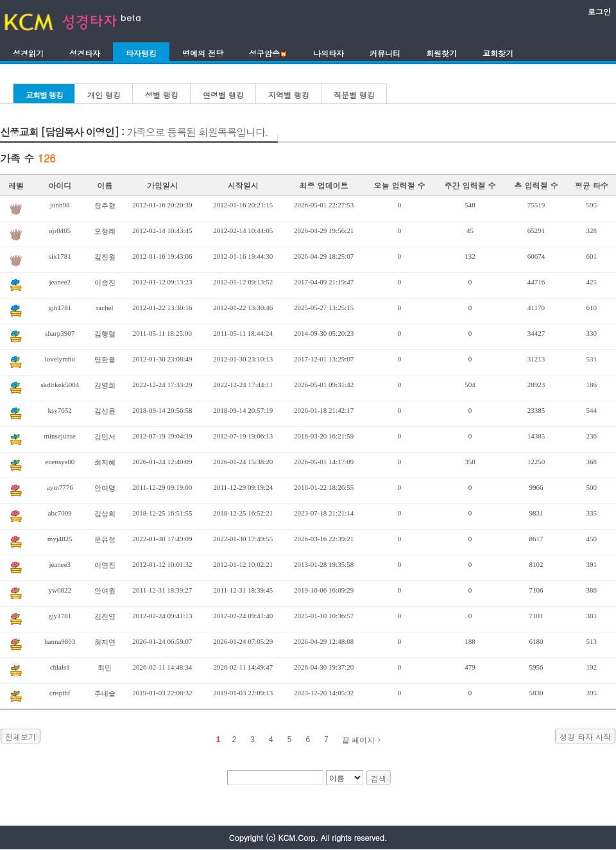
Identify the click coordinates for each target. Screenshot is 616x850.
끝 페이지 (358, 740)
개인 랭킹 (104, 95)
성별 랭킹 (162, 95)
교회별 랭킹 (44, 95)
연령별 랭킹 (223, 95)
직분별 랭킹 (354, 95)
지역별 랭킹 (289, 95)
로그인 (599, 11)
